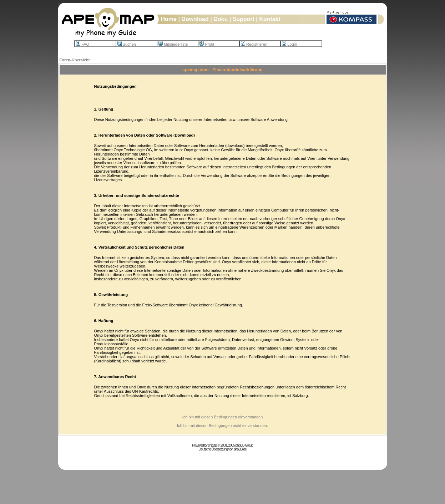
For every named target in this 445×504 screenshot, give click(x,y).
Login (289, 44)
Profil (207, 44)
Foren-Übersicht (75, 60)
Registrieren (254, 44)
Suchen (127, 44)
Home (169, 19)
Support (244, 19)
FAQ (83, 44)
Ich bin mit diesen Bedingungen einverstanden (223, 417)
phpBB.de (240, 449)
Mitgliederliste (173, 44)
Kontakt (270, 19)
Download (195, 19)
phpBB (213, 445)
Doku (221, 19)
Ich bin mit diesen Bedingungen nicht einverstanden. (222, 426)
